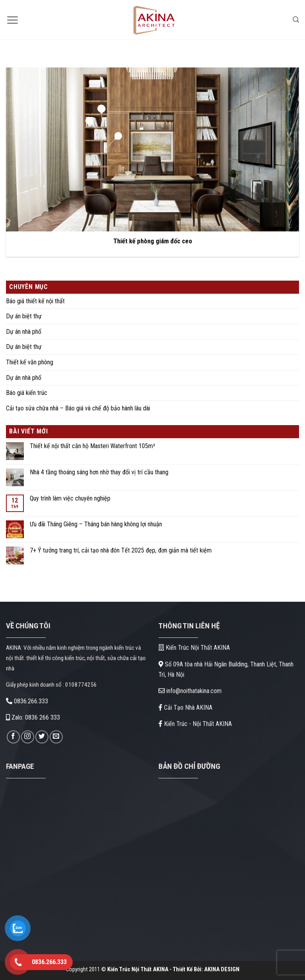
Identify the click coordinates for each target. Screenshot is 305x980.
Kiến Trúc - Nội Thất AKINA (195, 724)
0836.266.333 (27, 701)
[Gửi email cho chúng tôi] (56, 737)
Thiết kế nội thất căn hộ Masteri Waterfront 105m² (93, 446)
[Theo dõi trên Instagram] (28, 737)
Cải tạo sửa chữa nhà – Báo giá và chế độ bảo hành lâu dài (78, 408)
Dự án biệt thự (24, 316)
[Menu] (12, 20)
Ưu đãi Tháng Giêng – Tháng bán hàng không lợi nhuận (96, 524)
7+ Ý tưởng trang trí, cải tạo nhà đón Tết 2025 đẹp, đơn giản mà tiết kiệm (121, 550)
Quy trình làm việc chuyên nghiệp (70, 498)
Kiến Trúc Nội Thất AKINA (194, 648)
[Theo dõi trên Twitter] (42, 737)
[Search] (296, 20)
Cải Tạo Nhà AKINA (185, 708)
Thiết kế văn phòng (30, 362)
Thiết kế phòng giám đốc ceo (153, 241)
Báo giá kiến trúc (27, 393)
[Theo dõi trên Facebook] (13, 737)
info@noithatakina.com (190, 691)
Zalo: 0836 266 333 (33, 717)
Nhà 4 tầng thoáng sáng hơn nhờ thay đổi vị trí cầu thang (99, 472)
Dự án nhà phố (24, 332)
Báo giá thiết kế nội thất (35, 301)
